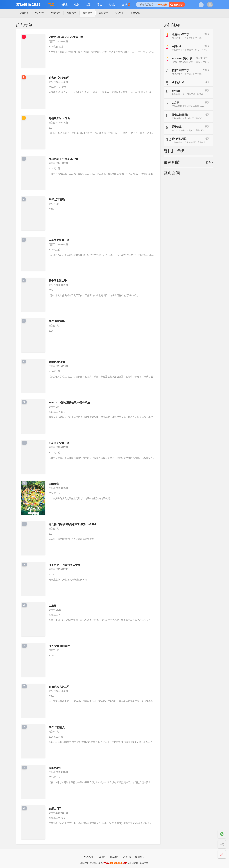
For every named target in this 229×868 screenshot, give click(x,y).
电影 (77, 4)
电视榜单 (40, 13)
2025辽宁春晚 (57, 200)
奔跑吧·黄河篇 (57, 362)
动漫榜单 (72, 13)
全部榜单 (24, 13)
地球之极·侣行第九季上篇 (63, 159)
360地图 (127, 857)
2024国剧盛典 (57, 727)
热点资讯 (135, 13)
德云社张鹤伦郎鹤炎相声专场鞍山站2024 (72, 524)
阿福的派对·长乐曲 (59, 118)
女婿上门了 (55, 809)
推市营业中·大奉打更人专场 (64, 565)
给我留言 (140, 857)
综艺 (99, 4)
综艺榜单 (87, 13)
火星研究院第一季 (59, 443)
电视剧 (64, 4)
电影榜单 (56, 13)
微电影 (112, 4)
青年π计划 (55, 768)
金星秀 (52, 605)
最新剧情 (172, 162)
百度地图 (115, 857)
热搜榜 (163, 4)
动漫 (88, 4)
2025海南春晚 (57, 321)
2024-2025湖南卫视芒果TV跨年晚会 (69, 403)
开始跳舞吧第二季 (59, 687)
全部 (126, 4)
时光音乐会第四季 (59, 78)
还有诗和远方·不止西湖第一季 (66, 37)
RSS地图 (101, 857)
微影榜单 (103, 13)
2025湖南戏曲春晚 (59, 646)
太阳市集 (54, 484)
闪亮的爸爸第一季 (59, 240)
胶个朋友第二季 (58, 281)
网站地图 (88, 857)
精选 (51, 4)
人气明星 (119, 13)
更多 (209, 162)
